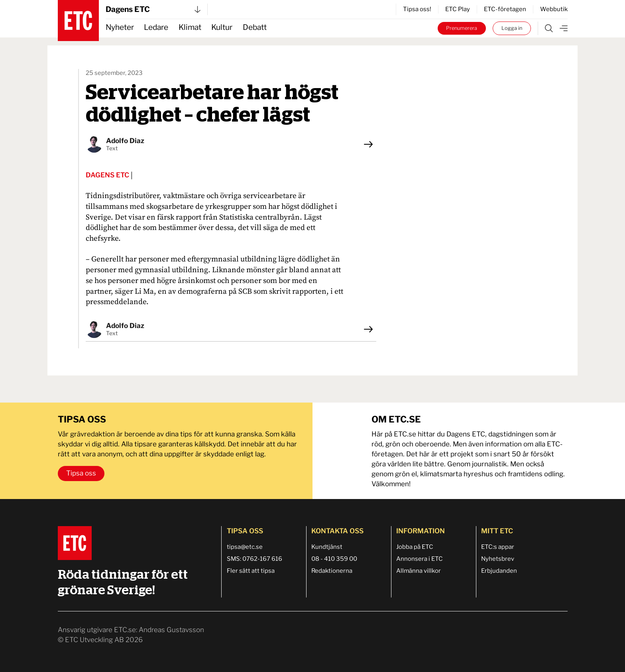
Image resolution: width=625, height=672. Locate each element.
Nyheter (120, 27)
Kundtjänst (327, 547)
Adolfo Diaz (125, 141)
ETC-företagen (505, 9)
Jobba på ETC (415, 547)
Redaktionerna (332, 571)
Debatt (255, 27)
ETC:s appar (498, 547)
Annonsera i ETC (420, 559)
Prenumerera (462, 28)
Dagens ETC (153, 9)
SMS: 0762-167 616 (255, 559)
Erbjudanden (499, 571)
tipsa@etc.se (245, 547)
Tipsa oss (81, 473)
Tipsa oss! (417, 9)
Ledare (156, 27)
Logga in (512, 28)
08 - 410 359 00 (334, 559)
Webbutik (554, 9)
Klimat (190, 27)
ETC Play (458, 9)
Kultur (222, 27)
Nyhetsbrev (498, 559)
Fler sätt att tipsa (251, 571)
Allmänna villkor (419, 571)
